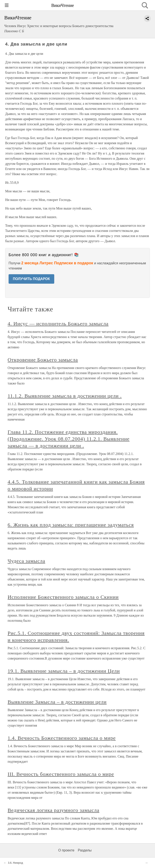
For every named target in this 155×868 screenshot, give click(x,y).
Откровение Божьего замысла (43, 360)
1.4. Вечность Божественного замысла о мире (62, 738)
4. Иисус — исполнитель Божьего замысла (58, 324)
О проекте (66, 850)
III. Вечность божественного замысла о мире (61, 774)
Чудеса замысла (26, 561)
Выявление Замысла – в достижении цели (57, 702)
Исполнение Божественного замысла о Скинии (63, 597)
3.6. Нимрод (15, 863)
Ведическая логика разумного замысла (54, 810)
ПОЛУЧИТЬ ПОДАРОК (31, 279)
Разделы (85, 850)
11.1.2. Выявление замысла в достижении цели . (65, 396)
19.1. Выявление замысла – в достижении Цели (64, 671)
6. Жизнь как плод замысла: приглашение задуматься (71, 525)
